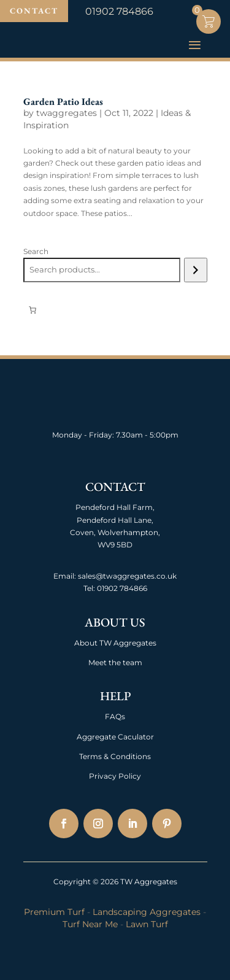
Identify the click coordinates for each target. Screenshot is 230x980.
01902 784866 (121, 588)
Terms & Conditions (115, 756)
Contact (34, 11)
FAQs (115, 716)
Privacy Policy (115, 776)
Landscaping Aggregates (147, 912)
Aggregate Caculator (115, 737)
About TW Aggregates (115, 643)
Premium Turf (54, 912)
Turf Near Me (90, 924)
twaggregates (67, 113)
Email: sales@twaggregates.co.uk (115, 576)
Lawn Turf (147, 924)
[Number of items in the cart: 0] (33, 310)
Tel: (89, 588)
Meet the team (115, 662)
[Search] (195, 270)
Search (36, 251)
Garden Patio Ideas (63, 102)
